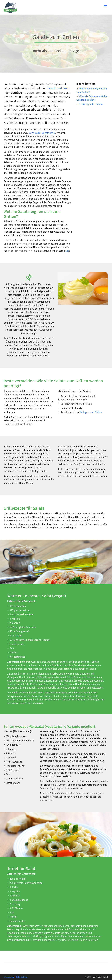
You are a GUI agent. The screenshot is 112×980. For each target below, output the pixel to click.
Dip (67, 251)
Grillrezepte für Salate (91, 104)
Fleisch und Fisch (58, 88)
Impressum (9, 977)
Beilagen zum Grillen (91, 412)
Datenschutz (22, 977)
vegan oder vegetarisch (42, 133)
